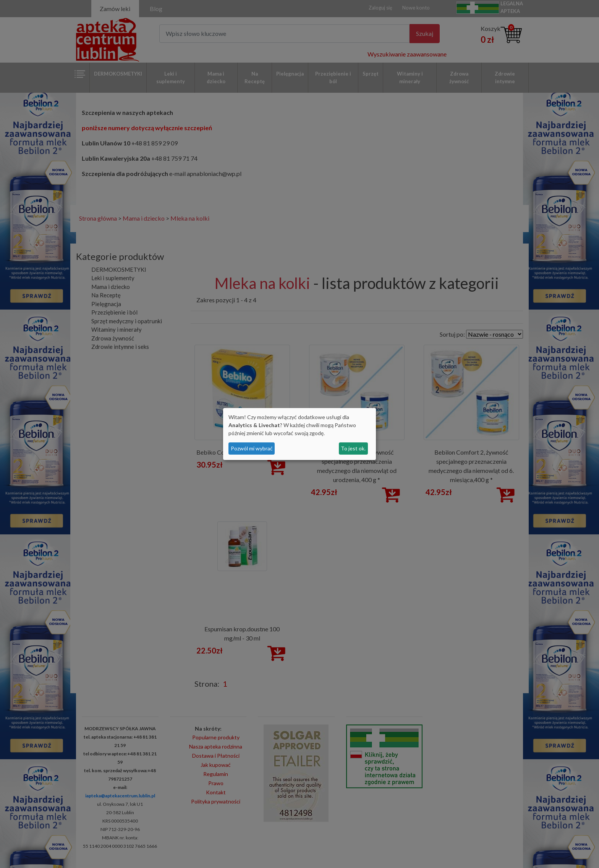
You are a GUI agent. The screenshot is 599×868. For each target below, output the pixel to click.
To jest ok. (353, 448)
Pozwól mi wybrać (252, 448)
